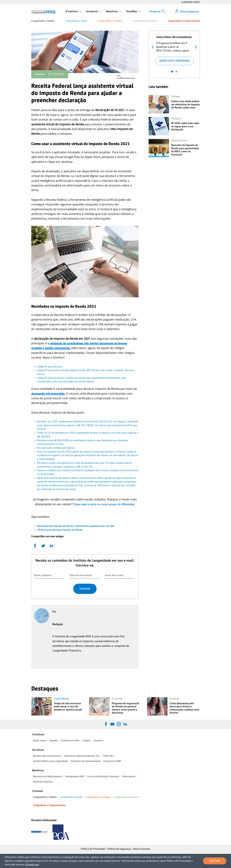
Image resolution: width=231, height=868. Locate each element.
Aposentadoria (179, 140)
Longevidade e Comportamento (184, 21)
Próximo (195, 47)
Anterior (153, 47)
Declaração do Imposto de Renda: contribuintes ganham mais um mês (76, 526)
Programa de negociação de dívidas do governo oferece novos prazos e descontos (125, 708)
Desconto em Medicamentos (48, 776)
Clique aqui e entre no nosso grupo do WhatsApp (104, 504)
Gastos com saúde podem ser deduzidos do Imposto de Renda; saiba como (185, 104)
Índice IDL (108, 756)
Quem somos (40, 741)
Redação (58, 624)
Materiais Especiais (43, 782)
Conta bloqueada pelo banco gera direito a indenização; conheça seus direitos (184, 708)
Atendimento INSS (75, 776)
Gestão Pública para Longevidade (50, 761)
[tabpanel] (174, 50)
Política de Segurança (119, 849)
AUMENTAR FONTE (191, 2)
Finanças (40, 74)
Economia (117, 699)
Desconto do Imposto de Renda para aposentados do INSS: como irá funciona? (185, 150)
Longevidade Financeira (145, 21)
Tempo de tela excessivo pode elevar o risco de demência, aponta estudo (68, 706)
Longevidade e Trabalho (110, 21)
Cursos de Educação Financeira (103, 776)
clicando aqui (32, 864)
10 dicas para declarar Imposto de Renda (60, 530)
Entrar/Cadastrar (190, 12)
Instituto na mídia (70, 741)
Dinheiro (176, 97)
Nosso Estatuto (142, 849)
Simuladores (129, 776)
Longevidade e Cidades (43, 21)
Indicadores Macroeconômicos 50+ (82, 756)
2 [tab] (176, 72)
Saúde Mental (61, 699)
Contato (86, 741)
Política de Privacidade (93, 849)
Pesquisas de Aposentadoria (86, 761)
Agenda (54, 741)
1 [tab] (172, 72)
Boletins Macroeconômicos (47, 756)
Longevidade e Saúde (76, 21)
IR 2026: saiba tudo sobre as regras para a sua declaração (185, 126)
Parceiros (98, 741)
